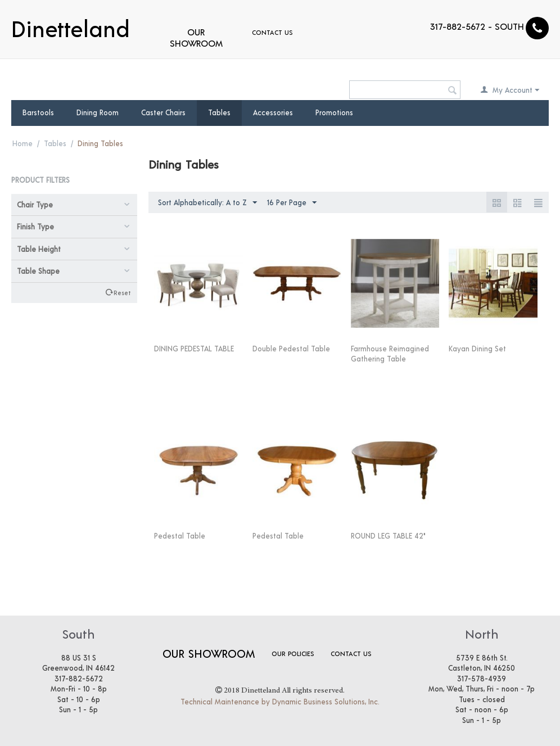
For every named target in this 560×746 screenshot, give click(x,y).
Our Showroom (196, 37)
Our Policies (293, 653)
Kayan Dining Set (477, 349)
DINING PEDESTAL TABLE (194, 349)
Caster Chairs (163, 112)
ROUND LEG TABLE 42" (388, 536)
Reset (122, 292)
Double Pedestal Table (291, 349)
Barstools (38, 112)
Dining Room (98, 112)
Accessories (273, 112)
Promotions (334, 112)
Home (22, 143)
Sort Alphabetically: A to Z (207, 203)
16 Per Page (292, 203)
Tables (219, 112)
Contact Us (272, 32)
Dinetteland (71, 27)
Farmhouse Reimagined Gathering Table (390, 354)
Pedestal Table (180, 536)
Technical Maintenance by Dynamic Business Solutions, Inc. (280, 702)
